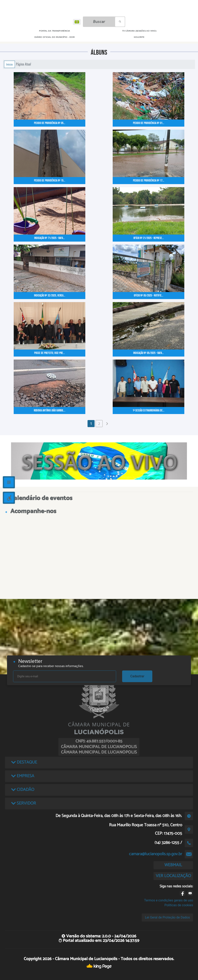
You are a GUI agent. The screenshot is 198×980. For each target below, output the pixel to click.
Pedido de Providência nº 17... (149, 181)
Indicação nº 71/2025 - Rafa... (49, 238)
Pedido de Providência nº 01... (149, 123)
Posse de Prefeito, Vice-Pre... (49, 353)
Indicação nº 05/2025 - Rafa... (148, 353)
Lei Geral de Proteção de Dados (167, 917)
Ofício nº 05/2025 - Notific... (148, 296)
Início (9, 64)
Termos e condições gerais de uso (169, 900)
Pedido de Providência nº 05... (50, 123)
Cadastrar (137, 676)
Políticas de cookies (179, 905)
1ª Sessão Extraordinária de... (148, 411)
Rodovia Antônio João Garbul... (50, 411)
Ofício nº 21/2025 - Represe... (149, 238)
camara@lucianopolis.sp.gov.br (156, 854)
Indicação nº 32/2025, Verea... (50, 296)
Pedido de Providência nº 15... (50, 181)
